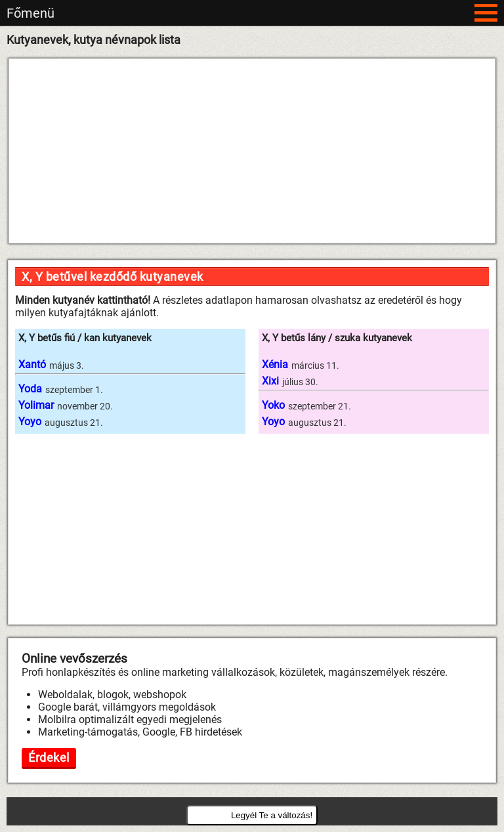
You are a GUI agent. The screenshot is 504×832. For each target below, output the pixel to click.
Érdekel (49, 758)
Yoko (273, 405)
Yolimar (36, 405)
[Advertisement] (252, 151)
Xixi (270, 381)
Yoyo (30, 422)
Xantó (32, 364)
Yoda (30, 389)
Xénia (275, 364)
